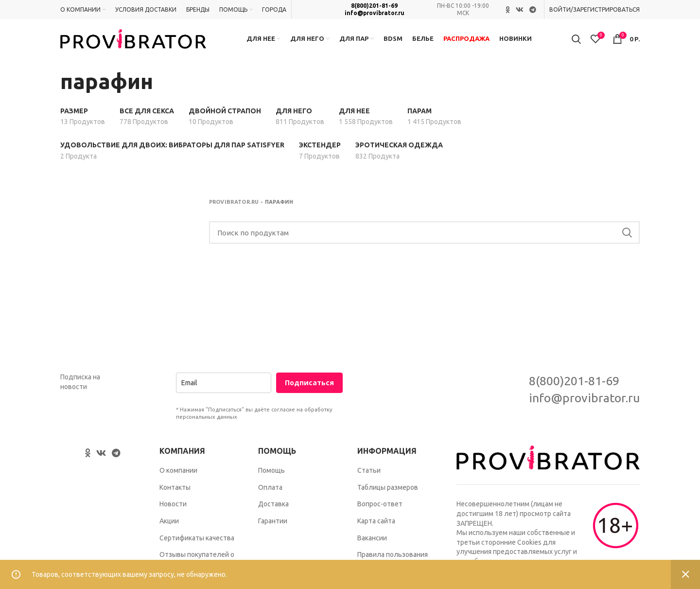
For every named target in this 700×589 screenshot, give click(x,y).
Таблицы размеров (388, 492)
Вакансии (372, 542)
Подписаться (309, 387)
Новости (173, 508)
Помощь (271, 475)
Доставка (273, 508)
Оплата (270, 492)
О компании (178, 475)
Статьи (369, 475)
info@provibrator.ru (375, 13)
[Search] (425, 237)
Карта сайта (376, 525)
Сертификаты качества (197, 542)
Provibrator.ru (234, 206)
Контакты (175, 492)
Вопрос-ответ (380, 508)
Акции (169, 525)
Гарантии (273, 525)
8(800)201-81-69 (374, 6)
